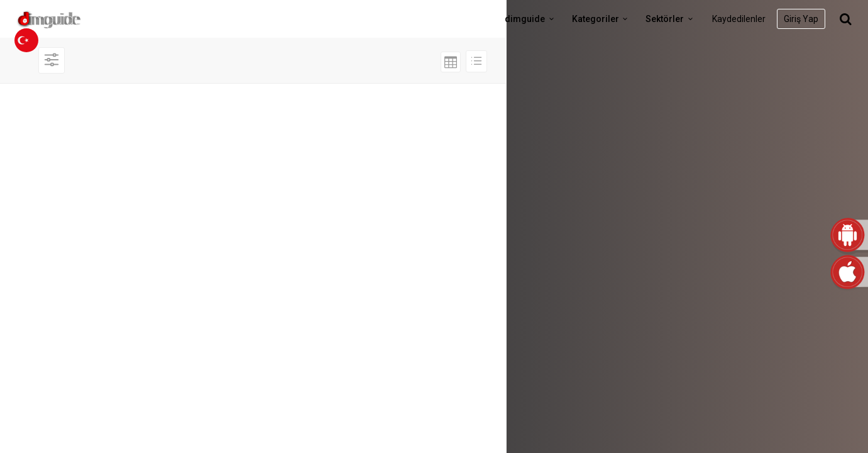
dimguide (531, 19)
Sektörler (671, 19)
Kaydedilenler (739, 19)
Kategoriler (602, 19)
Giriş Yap (801, 19)
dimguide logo (69, 19)
